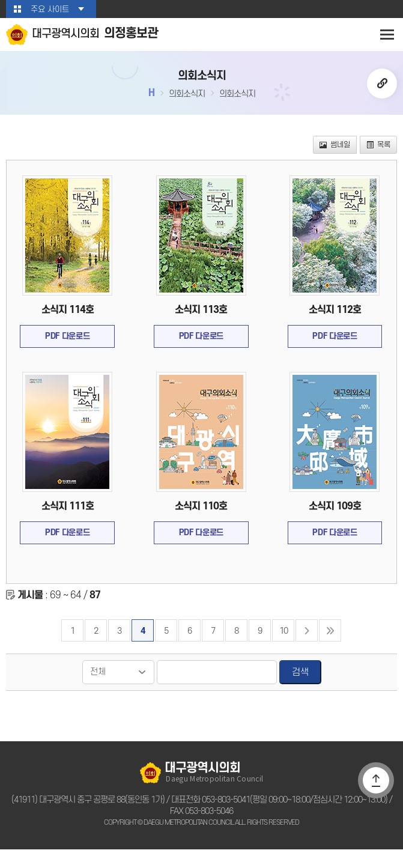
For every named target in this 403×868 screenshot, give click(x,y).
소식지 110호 (201, 518)
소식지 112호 (335, 317)
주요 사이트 (50, 9)
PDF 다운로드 (68, 345)
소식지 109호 (335, 518)
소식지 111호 (67, 518)
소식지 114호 (67, 317)
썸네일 (337, 149)
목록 (379, 149)
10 (283, 648)
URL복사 (382, 86)
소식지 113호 (201, 317)
